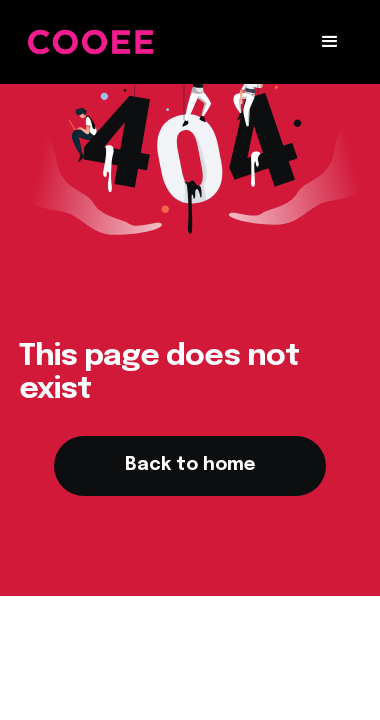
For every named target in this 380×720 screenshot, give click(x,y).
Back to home (190, 465)
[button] (330, 42)
